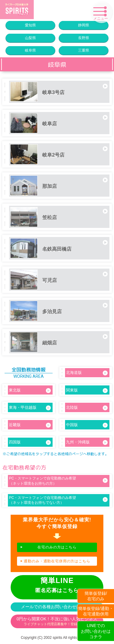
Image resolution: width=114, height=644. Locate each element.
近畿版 (30, 425)
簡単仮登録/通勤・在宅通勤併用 (96, 611)
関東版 (87, 390)
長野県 (84, 38)
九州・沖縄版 (87, 442)
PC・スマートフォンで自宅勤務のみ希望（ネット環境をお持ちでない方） (58, 500)
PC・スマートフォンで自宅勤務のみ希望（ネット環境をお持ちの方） (58, 481)
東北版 (30, 390)
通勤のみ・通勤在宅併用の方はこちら (57, 561)
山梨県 (30, 38)
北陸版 (87, 408)
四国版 (30, 442)
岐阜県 (30, 50)
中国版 (87, 425)
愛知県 (30, 25)
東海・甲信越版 (30, 408)
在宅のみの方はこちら (57, 547)
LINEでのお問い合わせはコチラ (96, 631)
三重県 (84, 50)
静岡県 (84, 25)
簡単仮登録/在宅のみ (96, 596)
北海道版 (87, 373)
